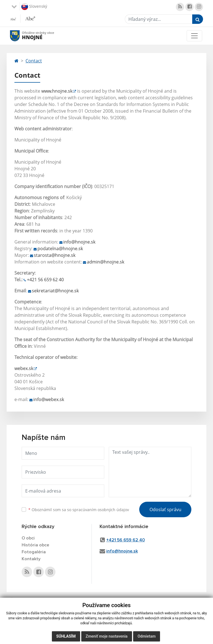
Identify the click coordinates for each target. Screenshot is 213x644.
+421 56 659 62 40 (45, 280)
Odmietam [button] (147, 636)
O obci (28, 538)
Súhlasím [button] (66, 636)
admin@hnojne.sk (106, 262)
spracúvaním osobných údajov (101, 510)
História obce (35, 545)
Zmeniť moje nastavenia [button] (107, 636)
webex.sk (24, 368)
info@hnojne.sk (79, 242)
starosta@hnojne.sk (55, 255)
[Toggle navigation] (194, 36)
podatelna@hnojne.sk (60, 249)
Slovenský (34, 7)
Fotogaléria (34, 552)
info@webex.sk (49, 399)
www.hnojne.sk (57, 91)
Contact (34, 61)
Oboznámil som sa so (79, 510)
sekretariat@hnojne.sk (55, 291)
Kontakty (31, 559)
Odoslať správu (165, 509)
